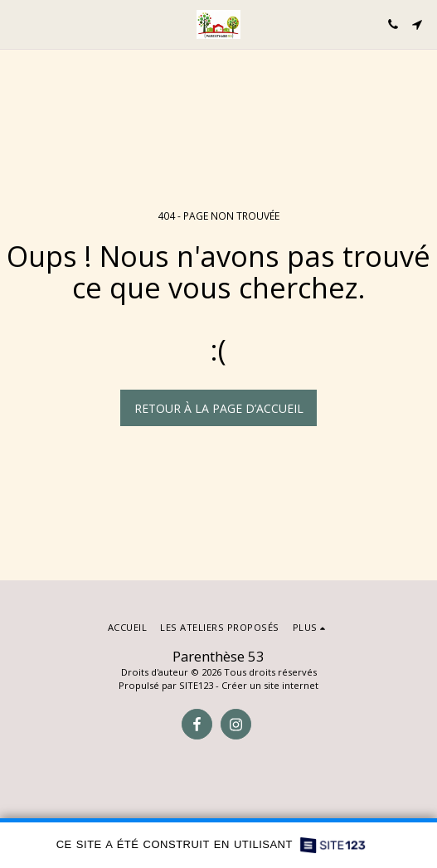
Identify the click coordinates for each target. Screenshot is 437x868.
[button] (18, 24)
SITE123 (196, 685)
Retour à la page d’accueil (219, 408)
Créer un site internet (270, 685)
